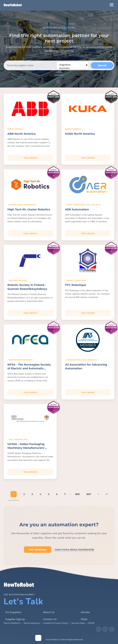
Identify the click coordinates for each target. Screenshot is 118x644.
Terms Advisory (32, 623)
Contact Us (50, 619)
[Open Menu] (112, 5)
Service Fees (78, 623)
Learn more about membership (74, 549)
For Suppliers (13, 612)
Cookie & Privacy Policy (56, 623)
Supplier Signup (15, 619)
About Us (49, 612)
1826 (77, 494)
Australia (73, 68)
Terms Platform (12, 623)
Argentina (73, 65)
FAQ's (84, 619)
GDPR (91, 623)
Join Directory (38, 550)
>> (107, 494)
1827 (89, 494)
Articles (85, 612)
